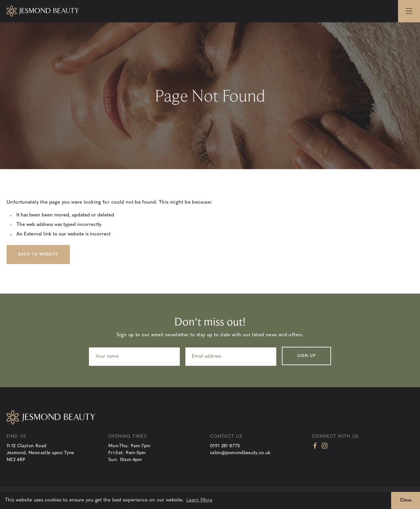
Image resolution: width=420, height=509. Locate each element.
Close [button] (406, 500)
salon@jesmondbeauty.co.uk (240, 453)
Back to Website (38, 254)
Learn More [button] (199, 500)
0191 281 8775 (225, 446)
